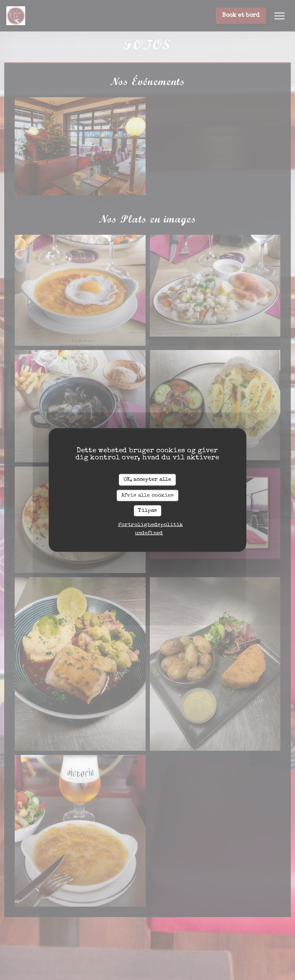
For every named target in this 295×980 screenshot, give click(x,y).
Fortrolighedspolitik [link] (150, 525)
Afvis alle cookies (147, 495)
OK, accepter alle (147, 480)
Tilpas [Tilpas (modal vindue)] (147, 511)
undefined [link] (149, 533)
